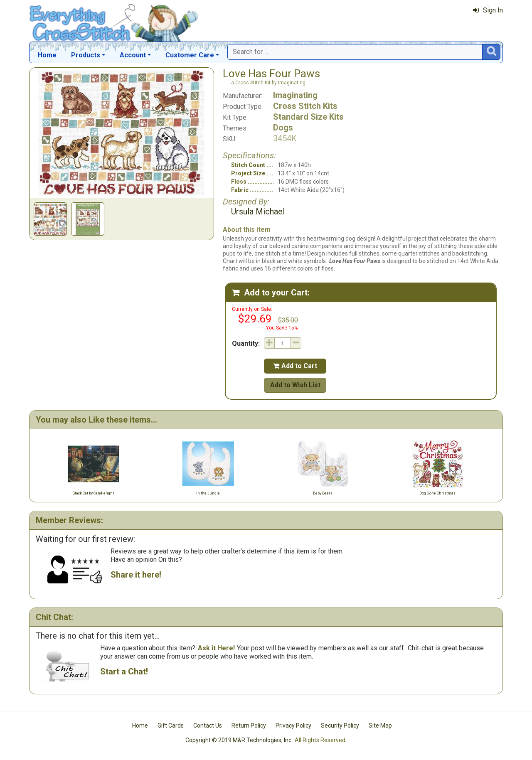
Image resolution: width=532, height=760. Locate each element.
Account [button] (133, 55)
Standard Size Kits (308, 117)
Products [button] (86, 55)
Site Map (380, 726)
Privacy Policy (293, 726)
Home (47, 55)
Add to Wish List (295, 385)
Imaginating (295, 95)
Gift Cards (171, 726)
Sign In (488, 10)
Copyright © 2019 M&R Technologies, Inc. (239, 740)
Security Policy (340, 726)
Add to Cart (295, 366)
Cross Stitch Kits (305, 106)
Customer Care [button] (190, 55)
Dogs (283, 128)
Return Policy (249, 726)
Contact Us (208, 726)
